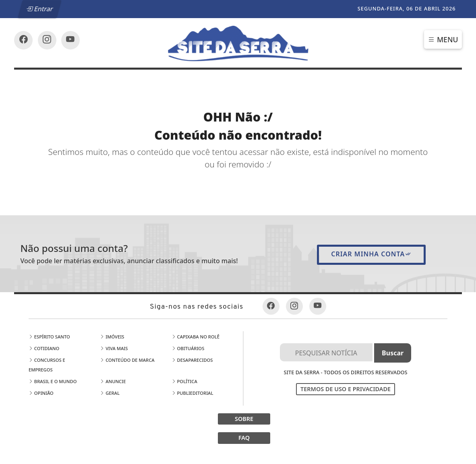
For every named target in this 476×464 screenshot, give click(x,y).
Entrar (40, 9)
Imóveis (112, 337)
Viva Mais (114, 348)
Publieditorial (192, 393)
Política (184, 381)
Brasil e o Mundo (53, 381)
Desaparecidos (192, 360)
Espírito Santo (49, 337)
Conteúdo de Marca (127, 360)
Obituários (188, 348)
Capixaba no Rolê (196, 337)
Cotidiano (44, 348)
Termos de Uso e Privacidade (346, 389)
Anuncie (113, 381)
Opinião (41, 393)
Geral (110, 393)
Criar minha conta (371, 254)
